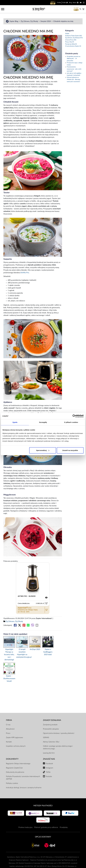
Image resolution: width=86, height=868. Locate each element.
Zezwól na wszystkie (70, 450)
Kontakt (9, 742)
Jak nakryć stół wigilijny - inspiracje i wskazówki (74, 74)
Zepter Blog (14, 21)
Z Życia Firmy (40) (71, 40)
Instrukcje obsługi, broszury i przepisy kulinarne (24, 788)
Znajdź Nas (49, 759)
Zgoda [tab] (15, 422)
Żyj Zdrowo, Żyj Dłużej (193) (74, 38)
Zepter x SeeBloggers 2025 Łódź (48, 652)
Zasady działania (52, 720)
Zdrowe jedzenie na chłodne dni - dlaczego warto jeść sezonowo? (73, 80)
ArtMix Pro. (25, 273)
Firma (9, 720)
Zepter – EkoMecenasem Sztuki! (9, 679)
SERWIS (46, 738)
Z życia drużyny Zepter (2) (73, 46)
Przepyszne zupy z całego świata (74, 64)
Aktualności (10, 729)
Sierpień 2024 (46, 21)
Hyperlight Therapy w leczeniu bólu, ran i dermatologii (9, 655)
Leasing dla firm (49, 753)
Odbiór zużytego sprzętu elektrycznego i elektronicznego (58, 747)
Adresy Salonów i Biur (51, 742)
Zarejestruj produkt (50, 725)
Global (67, 34)
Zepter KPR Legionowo (14, 738)
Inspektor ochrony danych (16, 746)
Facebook (49, 764)
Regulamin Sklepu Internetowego (18, 764)
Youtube (49, 776)
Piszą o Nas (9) (70, 42)
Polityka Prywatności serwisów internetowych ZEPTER (23, 778)
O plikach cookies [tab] (71, 422)
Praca (8, 733)
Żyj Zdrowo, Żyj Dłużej (30, 21)
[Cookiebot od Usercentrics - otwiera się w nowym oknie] (74, 416)
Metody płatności (43, 806)
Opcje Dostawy (43, 837)
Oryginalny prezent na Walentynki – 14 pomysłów (73, 59)
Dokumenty (12, 759)
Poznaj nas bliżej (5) (71, 44)
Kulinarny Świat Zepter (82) (74, 36)
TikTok (48, 772)
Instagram (49, 768)
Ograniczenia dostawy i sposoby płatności (59, 733)
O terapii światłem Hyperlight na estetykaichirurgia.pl (22, 653)
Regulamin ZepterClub (14, 768)
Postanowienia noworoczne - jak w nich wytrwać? (73, 69)
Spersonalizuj (43, 450)
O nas (8, 725)
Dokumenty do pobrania (15, 772)
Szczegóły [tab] (43, 422)
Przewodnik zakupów (51, 729)
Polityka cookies (12, 783)
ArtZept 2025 (35, 649)
